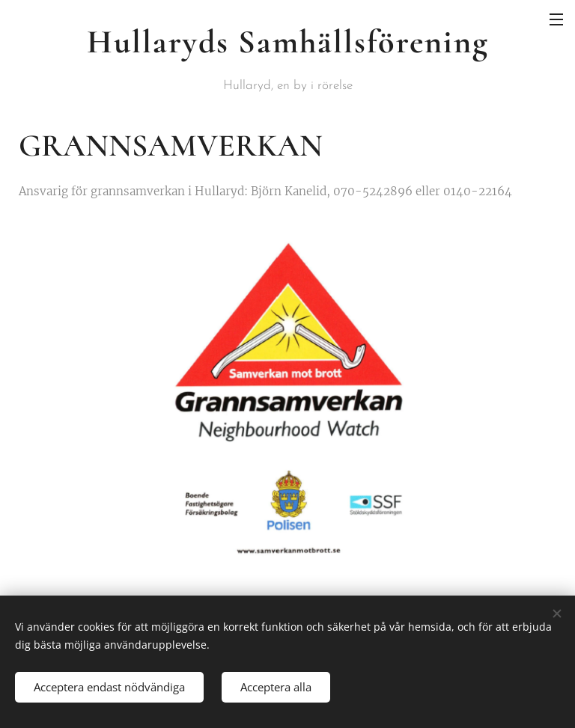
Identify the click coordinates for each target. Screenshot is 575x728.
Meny (556, 19)
